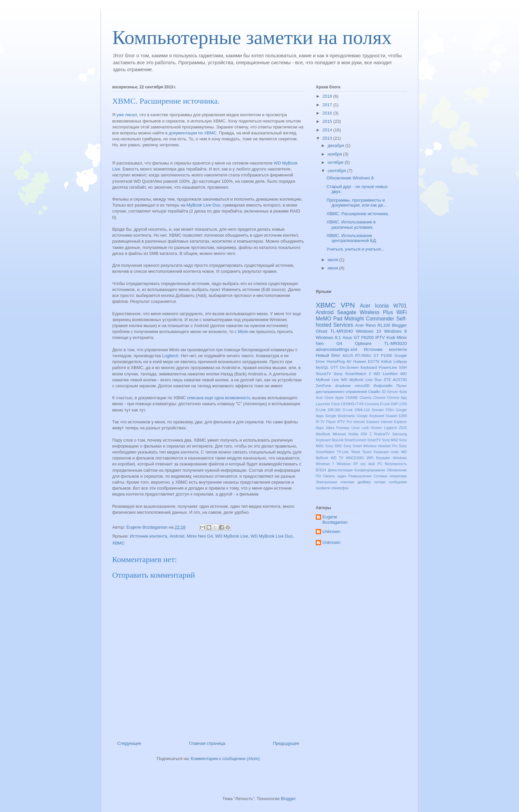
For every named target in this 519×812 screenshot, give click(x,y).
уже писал (127, 115)
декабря (336, 145)
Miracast (339, 434)
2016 (328, 113)
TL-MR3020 (395, 343)
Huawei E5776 (366, 361)
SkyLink (337, 440)
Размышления (360, 476)
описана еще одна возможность (219, 398)
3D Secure (390, 392)
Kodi (391, 337)
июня (333, 268)
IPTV (380, 337)
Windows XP (347, 464)
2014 (328, 130)
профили (323, 488)
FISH (390, 410)
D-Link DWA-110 (356, 410)
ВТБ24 (321, 470)
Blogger (399, 325)
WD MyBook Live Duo (272, 536)
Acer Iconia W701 (383, 306)
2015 (328, 121)
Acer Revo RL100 (373, 325)
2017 (328, 105)
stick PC (375, 464)
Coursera (372, 404)
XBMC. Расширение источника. (358, 214)
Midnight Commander (369, 319)
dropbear (343, 385)
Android (177, 536)
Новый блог (328, 355)
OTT (334, 367)
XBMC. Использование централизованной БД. (352, 238)
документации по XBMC (193, 133)
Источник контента (148, 536)
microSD (362, 385)
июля (333, 260)
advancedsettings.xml (336, 349)
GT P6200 (364, 337)
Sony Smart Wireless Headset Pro (370, 446)
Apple (339, 398)
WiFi (402, 312)
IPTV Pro (345, 422)
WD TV (337, 458)
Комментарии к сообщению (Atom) (225, 759)
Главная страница (207, 743)
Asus (347, 337)
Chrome (379, 398)
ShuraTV (323, 374)
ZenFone (324, 385)
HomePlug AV (339, 361)
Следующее (129, 743)
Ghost (322, 331)
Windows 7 (325, 464)
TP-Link (343, 452)
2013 (328, 138)
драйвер (364, 482)
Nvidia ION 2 (360, 434)
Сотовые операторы (390, 476)
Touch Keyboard (375, 452)
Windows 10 (368, 331)
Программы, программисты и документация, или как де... (356, 203)
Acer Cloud (325, 398)
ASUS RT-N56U (357, 355)
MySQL (322, 367)
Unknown (331, 531)
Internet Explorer (366, 422)
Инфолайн (383, 385)
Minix (243, 332)
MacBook (323, 434)
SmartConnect (355, 440)
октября (336, 162)
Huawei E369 (396, 416)
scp (363, 464)
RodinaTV (382, 434)
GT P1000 (383, 355)
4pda (403, 392)
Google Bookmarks (340, 416)
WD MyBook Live (232, 536)
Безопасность (396, 464)
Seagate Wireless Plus (365, 312)
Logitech (170, 356)
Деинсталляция (340, 470)
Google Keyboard (371, 416)
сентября (337, 171)
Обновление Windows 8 (350, 178)
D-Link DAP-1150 (393, 404)
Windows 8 (395, 331)
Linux (356, 428)
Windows (400, 458)
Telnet (355, 452)
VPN (348, 305)
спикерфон (340, 488)
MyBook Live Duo (204, 205)
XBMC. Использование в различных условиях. (351, 225)
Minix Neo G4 (200, 536)
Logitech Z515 (395, 428)
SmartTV (374, 440)
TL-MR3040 (342, 331)
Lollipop (400, 361)
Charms (365, 398)
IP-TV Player (326, 422)
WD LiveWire (386, 374)
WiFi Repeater (378, 458)
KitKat (386, 361)
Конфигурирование (370, 470)
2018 (328, 96)
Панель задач (335, 476)
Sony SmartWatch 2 (352, 374)
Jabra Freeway (338, 428)
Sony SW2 (334, 446)
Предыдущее (286, 743)
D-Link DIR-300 (328, 410)
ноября (335, 154)
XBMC (118, 543)
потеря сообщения (391, 482)
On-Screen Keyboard (358, 367)
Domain (378, 410)
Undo (395, 452)
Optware (363, 343)
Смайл (374, 391)
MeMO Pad (329, 319)
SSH (403, 367)
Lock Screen (372, 428)
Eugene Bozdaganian (335, 520)
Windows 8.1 (328, 337)
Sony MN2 (390, 440)
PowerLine (388, 367)
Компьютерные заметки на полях (252, 37)
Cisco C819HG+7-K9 (348, 404)
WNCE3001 (355, 458)
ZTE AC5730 (395, 380)
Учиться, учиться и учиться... (355, 249)
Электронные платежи (335, 482)
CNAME (352, 398)
